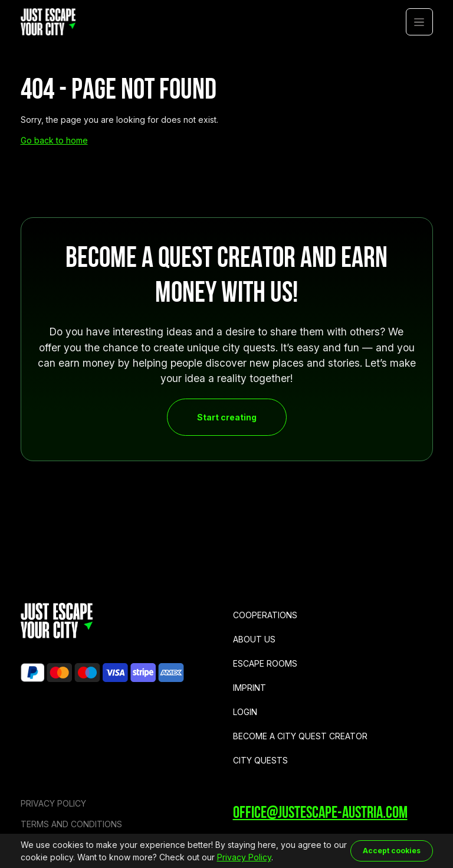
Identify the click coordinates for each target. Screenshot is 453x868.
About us (254, 639)
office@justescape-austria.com (320, 814)
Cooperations (265, 615)
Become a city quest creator (300, 736)
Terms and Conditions (71, 824)
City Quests (260, 760)
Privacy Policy (53, 803)
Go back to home (54, 140)
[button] (419, 22)
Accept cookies (392, 851)
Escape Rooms (265, 663)
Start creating (227, 417)
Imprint (250, 688)
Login (245, 712)
